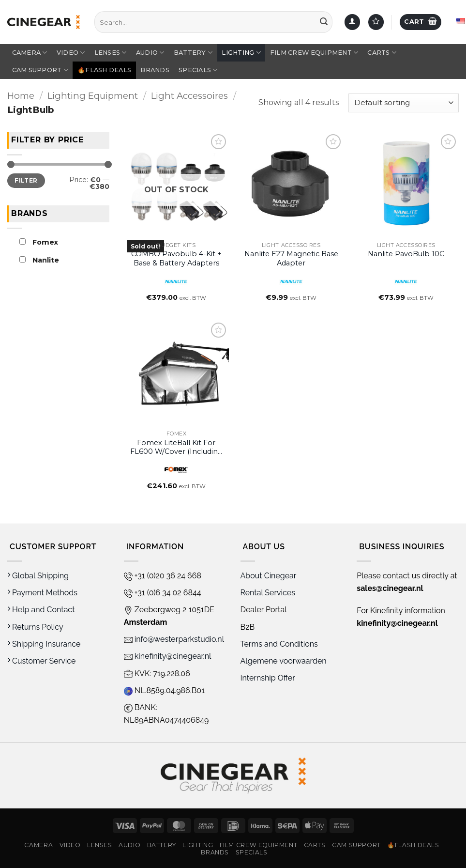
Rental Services (268, 593)
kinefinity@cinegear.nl (168, 656)
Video (71, 53)
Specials (198, 70)
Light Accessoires (189, 96)
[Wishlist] (376, 22)
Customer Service (41, 661)
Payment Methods (42, 593)
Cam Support (40, 70)
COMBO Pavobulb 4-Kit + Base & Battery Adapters (176, 258)
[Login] (352, 22)
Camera (30, 53)
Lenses (111, 53)
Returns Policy (35, 627)
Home (21, 96)
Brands (155, 70)
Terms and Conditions (279, 644)
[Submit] (324, 22)
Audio (150, 53)
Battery (193, 53)
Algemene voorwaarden (285, 661)
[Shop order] (404, 103)
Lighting (241, 53)
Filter (26, 180)
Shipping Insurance (44, 644)
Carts (382, 53)
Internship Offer (268, 678)
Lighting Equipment (93, 96)
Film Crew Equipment (314, 53)
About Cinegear (269, 576)
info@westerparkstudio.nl (174, 639)
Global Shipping (38, 576)
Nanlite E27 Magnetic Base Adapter (291, 258)
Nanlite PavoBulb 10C (406, 254)
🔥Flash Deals (104, 70)
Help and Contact (41, 610)
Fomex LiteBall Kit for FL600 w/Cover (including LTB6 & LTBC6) (176, 447)
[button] (421, 22)
